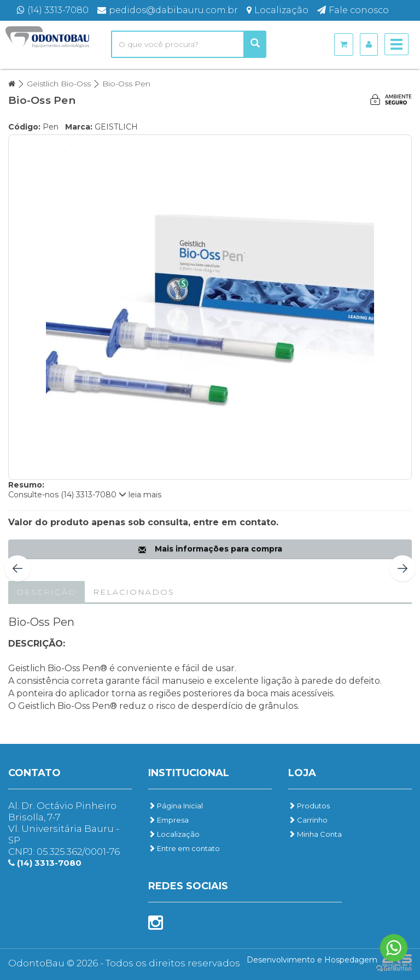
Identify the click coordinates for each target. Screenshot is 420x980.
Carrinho (308, 820)
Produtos (309, 806)
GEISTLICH (116, 127)
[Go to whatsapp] (394, 948)
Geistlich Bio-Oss (59, 84)
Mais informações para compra (210, 549)
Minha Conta (315, 834)
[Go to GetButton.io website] (394, 969)
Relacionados (134, 592)
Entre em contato (184, 848)
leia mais (140, 495)
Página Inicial (176, 806)
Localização (174, 834)
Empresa (168, 820)
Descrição (46, 592)
